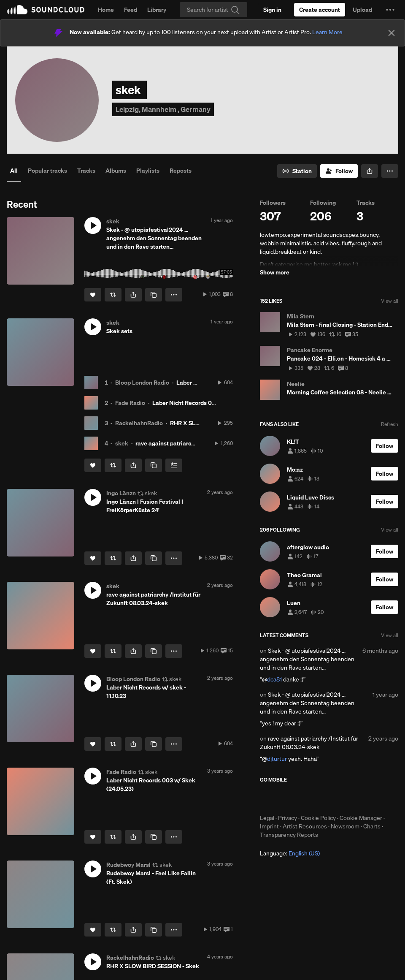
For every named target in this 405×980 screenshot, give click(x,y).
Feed (131, 10)
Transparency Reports (289, 835)
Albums (116, 171)
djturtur (277, 759)
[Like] (93, 295)
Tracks (86, 171)
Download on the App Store (285, 798)
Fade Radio (130, 403)
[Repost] (113, 295)
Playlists (148, 171)
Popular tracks (47, 171)
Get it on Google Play (342, 798)
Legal (267, 818)
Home (106, 10)
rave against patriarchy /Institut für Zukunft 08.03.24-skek (309, 743)
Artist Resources (305, 826)
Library (157, 10)
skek (122, 443)
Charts (372, 826)
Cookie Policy (318, 818)
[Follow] (339, 171)
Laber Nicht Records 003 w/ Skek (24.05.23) (211, 403)
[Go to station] (297, 171)
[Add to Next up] (174, 465)
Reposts (181, 171)
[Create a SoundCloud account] (320, 10)
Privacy (288, 818)
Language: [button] (290, 853)
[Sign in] (272, 10)
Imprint (269, 826)
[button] (390, 10)
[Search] (213, 10)
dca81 (274, 679)
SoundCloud (46, 10)
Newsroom (345, 826)
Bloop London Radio (142, 383)
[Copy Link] (154, 295)
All (14, 171)
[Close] (391, 33)
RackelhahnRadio (139, 423)
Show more (275, 272)
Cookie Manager (361, 818)
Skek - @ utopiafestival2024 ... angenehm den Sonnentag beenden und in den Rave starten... (307, 659)
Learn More (327, 32)
